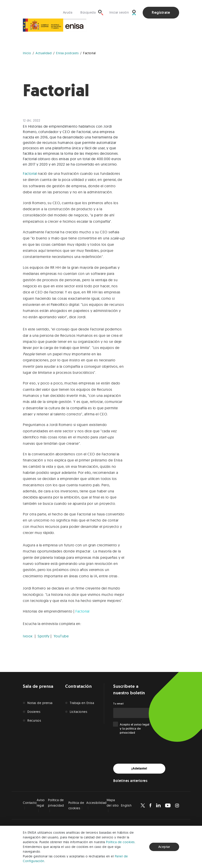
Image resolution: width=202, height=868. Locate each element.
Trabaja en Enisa (82, 703)
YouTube (61, 636)
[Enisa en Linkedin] (158, 805)
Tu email (118, 704)
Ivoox (28, 636)
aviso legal (142, 724)
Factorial (30, 173)
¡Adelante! (139, 769)
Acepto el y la (135, 729)
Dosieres (34, 712)
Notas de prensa (40, 703)
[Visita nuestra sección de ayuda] (69, 13)
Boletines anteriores (130, 781)
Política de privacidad (56, 803)
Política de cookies (120, 842)
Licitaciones (78, 712)
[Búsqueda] (92, 13)
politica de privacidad (130, 731)
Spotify (44, 636)
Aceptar (164, 847)
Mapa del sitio (113, 803)
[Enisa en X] (143, 805)
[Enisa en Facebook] (150, 805)
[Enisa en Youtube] (168, 805)
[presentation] (148, 749)
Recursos (34, 721)
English (126, 805)
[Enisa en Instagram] (177, 805)
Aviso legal (41, 803)
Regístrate (161, 12)
